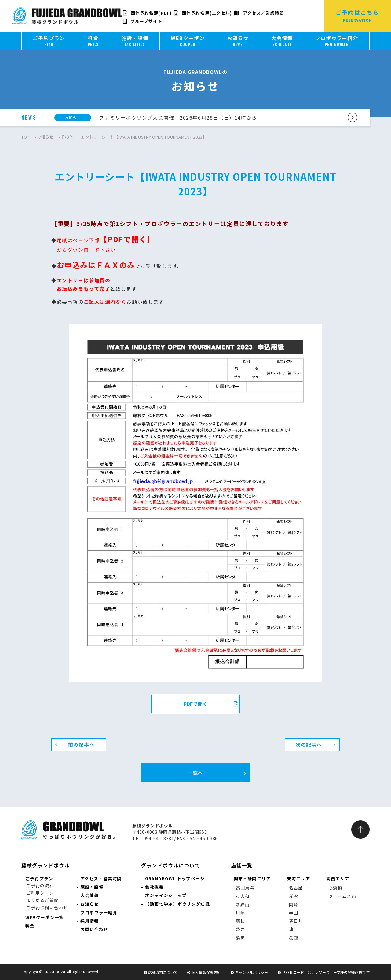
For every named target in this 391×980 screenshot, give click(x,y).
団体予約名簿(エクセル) (203, 13)
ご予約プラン (39, 878)
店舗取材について (163, 972)
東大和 (243, 896)
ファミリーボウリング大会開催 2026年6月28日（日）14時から (178, 117)
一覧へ (195, 773)
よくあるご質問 (42, 900)
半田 (294, 913)
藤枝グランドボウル (46, 865)
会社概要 (154, 887)
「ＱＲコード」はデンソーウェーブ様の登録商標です (326, 972)
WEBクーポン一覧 (44, 917)
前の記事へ (81, 744)
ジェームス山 (342, 896)
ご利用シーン (40, 893)
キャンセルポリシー (251, 972)
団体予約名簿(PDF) (147, 13)
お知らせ (45, 137)
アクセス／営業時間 (259, 13)
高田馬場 (245, 888)
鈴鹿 (294, 938)
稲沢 (294, 896)
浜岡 (240, 938)
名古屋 (296, 888)
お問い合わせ (94, 929)
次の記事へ (309, 744)
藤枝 (240, 921)
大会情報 (90, 895)
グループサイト (143, 21)
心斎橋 (335, 888)
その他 (67, 137)
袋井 (240, 929)
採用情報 (90, 921)
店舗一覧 (242, 865)
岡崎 (294, 904)
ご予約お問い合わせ (47, 908)
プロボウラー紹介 (99, 912)
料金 (30, 926)
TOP (26, 137)
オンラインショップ (166, 895)
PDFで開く (211, 704)
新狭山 (243, 904)
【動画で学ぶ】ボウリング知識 (177, 904)
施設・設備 (92, 887)
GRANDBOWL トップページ (175, 878)
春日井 (296, 921)
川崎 (240, 913)
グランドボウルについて (171, 865)
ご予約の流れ (40, 885)
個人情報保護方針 (206, 972)
